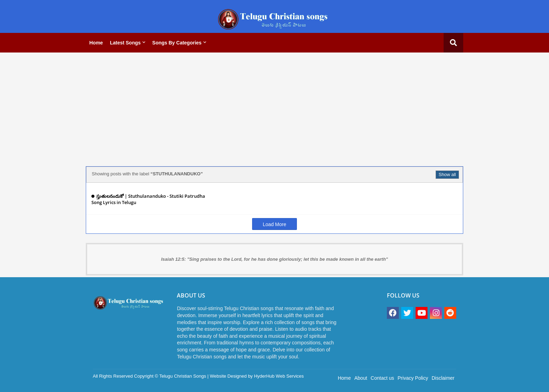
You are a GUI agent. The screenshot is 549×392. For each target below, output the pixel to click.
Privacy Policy (413, 378)
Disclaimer (443, 378)
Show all (447, 174)
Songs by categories (177, 43)
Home (96, 43)
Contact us (383, 378)
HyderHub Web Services (279, 376)
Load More (275, 224)
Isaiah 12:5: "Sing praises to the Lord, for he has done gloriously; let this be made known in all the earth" (274, 259)
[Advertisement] (274, 107)
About (361, 378)
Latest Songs (125, 43)
